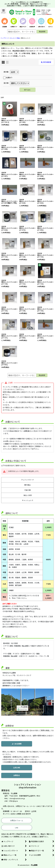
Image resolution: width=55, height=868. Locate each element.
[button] (3, 11)
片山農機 (34, 865)
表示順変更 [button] (46, 62)
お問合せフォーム (17, 820)
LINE (17, 828)
